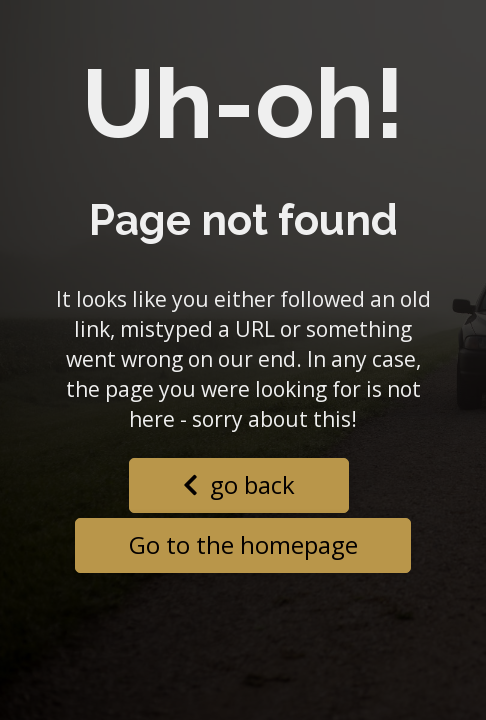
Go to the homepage (243, 544)
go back (239, 484)
